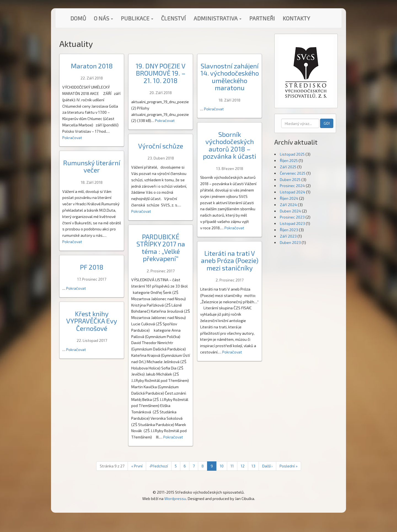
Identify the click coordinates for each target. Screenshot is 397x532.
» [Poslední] (289, 466)
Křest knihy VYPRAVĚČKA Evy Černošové (92, 321)
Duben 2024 (290, 211)
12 (243, 466)
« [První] (137, 466)
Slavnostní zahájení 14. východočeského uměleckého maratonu (230, 77)
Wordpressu (175, 498)
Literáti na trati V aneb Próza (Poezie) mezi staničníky (230, 260)
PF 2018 (92, 267)
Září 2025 (288, 167)
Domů (78, 18)
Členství (173, 18)
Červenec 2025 (293, 173)
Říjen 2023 (289, 230)
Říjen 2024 (289, 198)
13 (253, 466)
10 (222, 466)
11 (232, 466)
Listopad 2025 (292, 154)
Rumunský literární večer (92, 166)
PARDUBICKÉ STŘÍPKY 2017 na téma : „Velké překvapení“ (161, 248)
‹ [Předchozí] (159, 466)
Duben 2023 (290, 242)
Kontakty (296, 18)
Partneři (262, 18)
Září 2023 (288, 236)
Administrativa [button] (218, 18)
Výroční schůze (161, 146)
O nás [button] (103, 18)
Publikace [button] (137, 18)
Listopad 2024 (293, 192)
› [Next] (267, 466)
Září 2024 (288, 205)
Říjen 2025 (289, 160)
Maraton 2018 (92, 66)
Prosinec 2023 (292, 217)
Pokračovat (72, 138)
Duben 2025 (290, 179)
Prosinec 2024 (292, 186)
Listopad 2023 (292, 223)
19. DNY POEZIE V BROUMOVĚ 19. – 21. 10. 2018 (161, 73)
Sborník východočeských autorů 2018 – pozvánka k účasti (230, 145)
